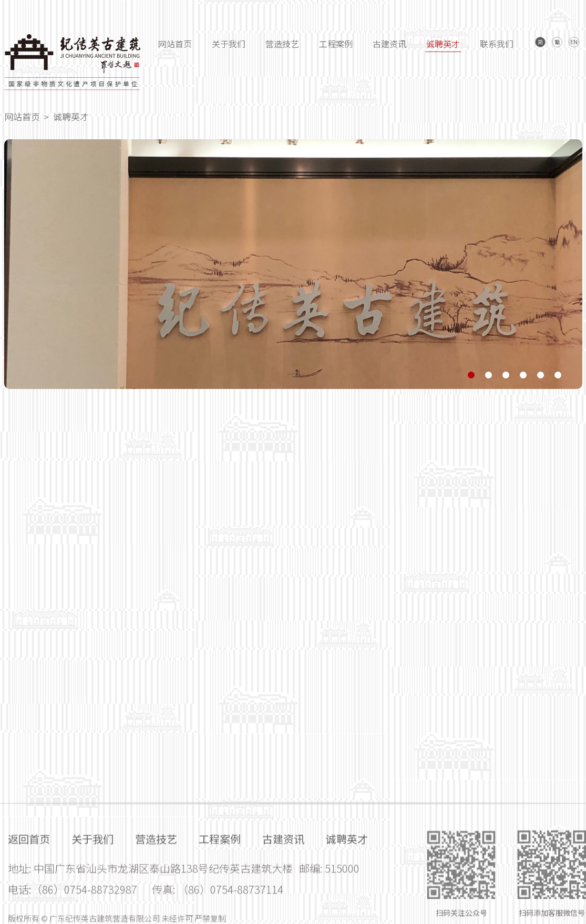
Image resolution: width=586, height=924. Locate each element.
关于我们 (229, 44)
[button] (471, 376)
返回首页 (29, 886)
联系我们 (497, 44)
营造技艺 (282, 44)
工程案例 (336, 44)
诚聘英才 (443, 44)
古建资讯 (389, 44)
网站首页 (175, 44)
